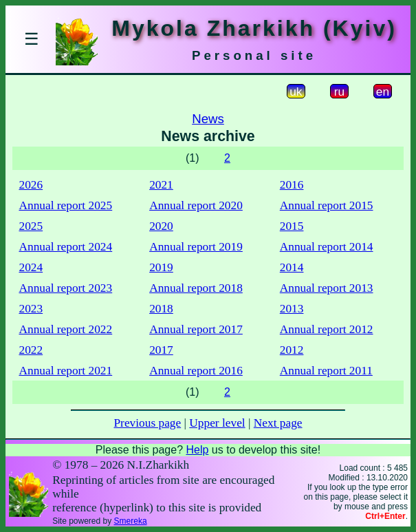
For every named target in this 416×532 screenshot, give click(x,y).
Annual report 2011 (326, 371)
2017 (161, 350)
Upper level (217, 423)
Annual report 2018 (196, 288)
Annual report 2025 (65, 205)
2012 (292, 350)
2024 (31, 267)
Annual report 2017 (196, 329)
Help (197, 450)
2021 (161, 185)
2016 (292, 185)
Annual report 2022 (65, 329)
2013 (292, 309)
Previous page (147, 423)
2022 (31, 350)
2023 (31, 309)
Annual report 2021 (65, 371)
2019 (161, 267)
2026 (31, 185)
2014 (292, 267)
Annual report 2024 (65, 247)
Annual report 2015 (327, 205)
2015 (292, 226)
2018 (161, 309)
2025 (31, 226)
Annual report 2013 (327, 288)
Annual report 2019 (196, 247)
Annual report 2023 (65, 288)
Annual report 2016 (196, 371)
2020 (161, 226)
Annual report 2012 (327, 329)
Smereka (131, 521)
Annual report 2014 (327, 247)
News (208, 119)
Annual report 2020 (196, 205)
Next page (278, 423)
